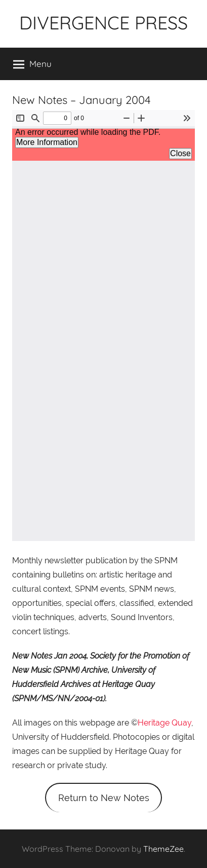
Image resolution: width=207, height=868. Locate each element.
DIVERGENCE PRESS (103, 23)
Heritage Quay (164, 723)
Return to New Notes (104, 798)
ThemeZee (163, 849)
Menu (32, 64)
